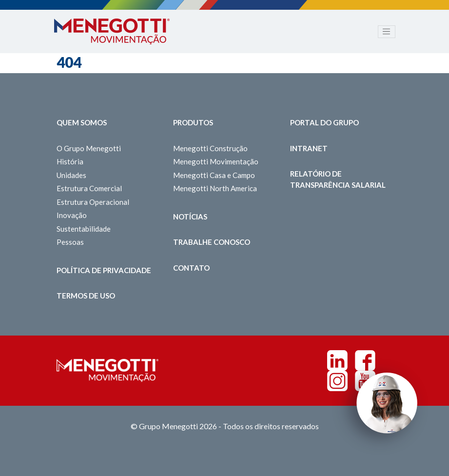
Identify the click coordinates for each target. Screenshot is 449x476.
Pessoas (70, 242)
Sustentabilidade (84, 229)
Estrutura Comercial (89, 188)
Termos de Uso (86, 296)
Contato (191, 268)
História (70, 161)
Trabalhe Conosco (212, 242)
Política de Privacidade (104, 270)
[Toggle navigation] (387, 32)
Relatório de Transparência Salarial (338, 179)
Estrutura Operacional (93, 202)
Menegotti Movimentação (216, 161)
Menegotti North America (215, 188)
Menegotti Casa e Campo (214, 175)
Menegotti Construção (210, 148)
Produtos (193, 122)
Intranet (309, 148)
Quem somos (82, 122)
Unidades (71, 175)
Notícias (190, 217)
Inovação (72, 215)
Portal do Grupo (324, 122)
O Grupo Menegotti (89, 148)
